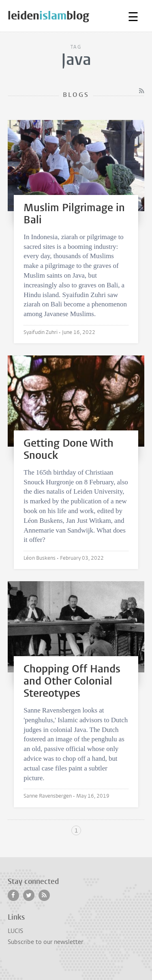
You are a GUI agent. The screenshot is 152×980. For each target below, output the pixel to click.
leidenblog (48, 16)
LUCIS (15, 931)
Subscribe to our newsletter (45, 942)
